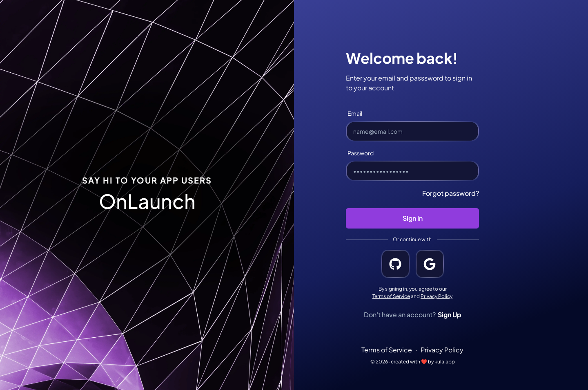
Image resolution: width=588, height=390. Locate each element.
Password (361, 153)
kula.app (445, 362)
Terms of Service (391, 296)
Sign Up (450, 315)
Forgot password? (451, 193)
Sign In (413, 218)
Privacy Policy (437, 296)
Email (355, 113)
